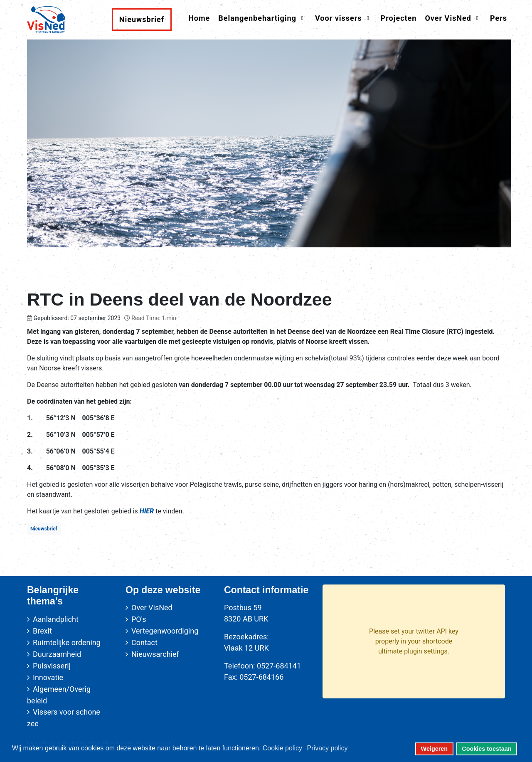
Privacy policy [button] (328, 748)
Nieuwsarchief (155, 654)
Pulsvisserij (52, 666)
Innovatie (48, 677)
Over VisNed (152, 608)
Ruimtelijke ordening (67, 642)
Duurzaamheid (57, 654)
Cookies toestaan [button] (486, 749)
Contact (144, 642)
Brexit (42, 631)
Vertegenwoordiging (165, 631)
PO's (139, 619)
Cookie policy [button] (282, 748)
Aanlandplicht (56, 619)
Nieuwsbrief (44, 529)
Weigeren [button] (435, 749)
